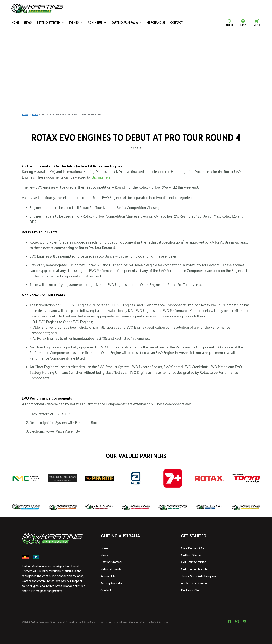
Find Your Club (191, 590)
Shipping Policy (137, 622)
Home (15, 23)
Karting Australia (126, 23)
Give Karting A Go (193, 548)
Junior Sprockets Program (198, 576)
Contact (175, 23)
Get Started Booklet (195, 569)
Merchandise (155, 23)
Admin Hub (97, 23)
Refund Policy (120, 622)
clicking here (101, 177)
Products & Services (157, 622)
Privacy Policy (104, 622)
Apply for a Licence (194, 583)
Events (76, 23)
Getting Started (50, 23)
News (28, 23)
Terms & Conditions (85, 622)
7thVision (68, 622)
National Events (111, 569)
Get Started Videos (194, 562)
